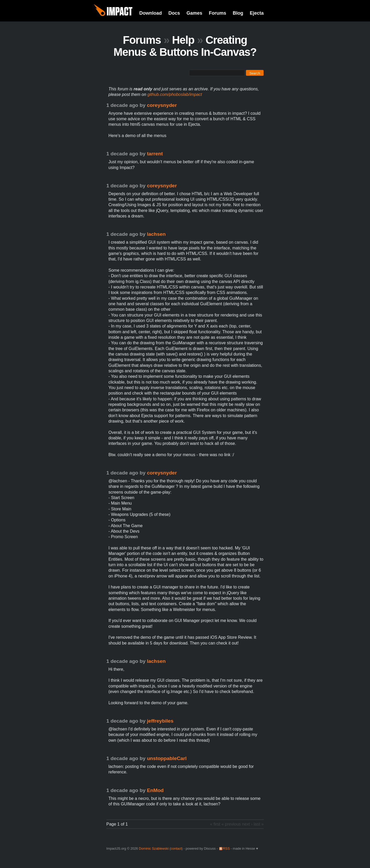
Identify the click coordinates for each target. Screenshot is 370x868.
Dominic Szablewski (154, 848)
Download (151, 13)
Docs (174, 13)
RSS (226, 848)
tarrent (155, 154)
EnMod (155, 790)
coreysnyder (162, 105)
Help (183, 40)
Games (194, 13)
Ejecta (257, 13)
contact (176, 848)
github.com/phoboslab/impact (175, 94)
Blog (238, 13)
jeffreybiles (160, 721)
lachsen (156, 234)
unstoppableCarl (167, 758)
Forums (217, 13)
